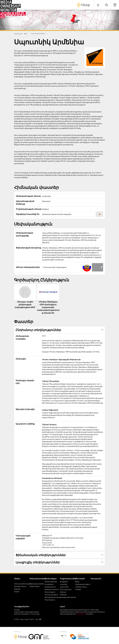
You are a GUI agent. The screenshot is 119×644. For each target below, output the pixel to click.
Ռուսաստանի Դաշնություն (55, 267)
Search (32, 619)
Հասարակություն (51, 595)
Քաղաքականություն (53, 597)
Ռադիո (17, 592)
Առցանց (17, 589)
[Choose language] (98, 5)
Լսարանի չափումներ (64, 585)
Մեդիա (17, 579)
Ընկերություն (34, 586)
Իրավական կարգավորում (50, 585)
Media (26, 34)
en (37, 619)
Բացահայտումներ (68, 579)
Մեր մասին (80, 579)
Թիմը (77, 582)
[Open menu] (115, 5)
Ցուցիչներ (64, 582)
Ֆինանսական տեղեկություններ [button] (41, 555)
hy (40, 619)
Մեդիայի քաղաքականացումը (68, 596)
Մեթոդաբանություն (83, 584)
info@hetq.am (81, 614)
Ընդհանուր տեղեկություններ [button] (38, 330)
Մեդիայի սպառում (52, 589)
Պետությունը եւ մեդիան (66, 591)
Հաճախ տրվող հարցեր (81, 588)
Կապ (22, 619)
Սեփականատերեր (38, 579)
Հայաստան (18, 34)
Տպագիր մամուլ (20, 586)
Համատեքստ (51, 579)
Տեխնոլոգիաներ (51, 582)
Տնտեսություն (50, 592)
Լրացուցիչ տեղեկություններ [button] (38, 562)
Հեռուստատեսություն (22, 584)
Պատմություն (50, 600)
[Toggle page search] (106, 5)
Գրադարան (96, 579)
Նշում (27, 619)
